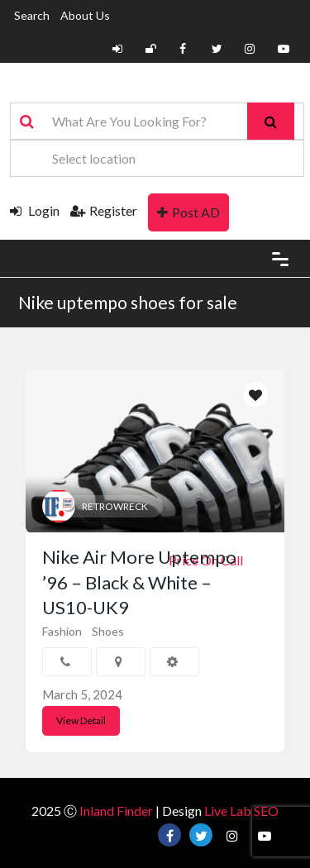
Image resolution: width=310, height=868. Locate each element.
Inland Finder (116, 811)
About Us (85, 15)
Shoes (108, 631)
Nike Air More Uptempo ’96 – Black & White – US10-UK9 (139, 582)
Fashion (62, 631)
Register (104, 210)
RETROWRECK (115, 506)
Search (32, 15)
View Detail (81, 720)
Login (35, 210)
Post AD (188, 212)
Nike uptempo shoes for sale (128, 302)
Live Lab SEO (241, 811)
